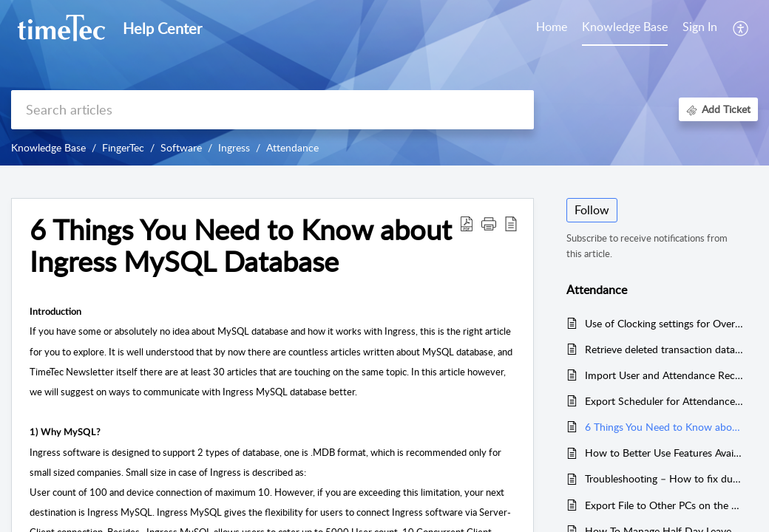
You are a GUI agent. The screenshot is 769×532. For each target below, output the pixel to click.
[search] (272, 110)
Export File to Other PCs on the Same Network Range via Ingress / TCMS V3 (664, 505)
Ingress (234, 147)
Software (181, 147)
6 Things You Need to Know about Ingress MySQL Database (664, 427)
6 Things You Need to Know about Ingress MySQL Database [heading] (241, 246)
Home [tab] (552, 27)
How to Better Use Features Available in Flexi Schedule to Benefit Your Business (664, 453)
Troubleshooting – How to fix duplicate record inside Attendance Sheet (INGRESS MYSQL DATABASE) (664, 478)
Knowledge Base (48, 147)
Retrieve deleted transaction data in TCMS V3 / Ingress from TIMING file (664, 349)
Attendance (292, 147)
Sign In (700, 27)
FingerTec (123, 147)
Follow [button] (592, 210)
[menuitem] (700, 28)
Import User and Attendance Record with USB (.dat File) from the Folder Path (664, 375)
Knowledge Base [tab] (625, 27)
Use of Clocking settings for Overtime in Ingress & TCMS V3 (664, 323)
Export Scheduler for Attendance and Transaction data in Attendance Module (664, 401)
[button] (741, 28)
